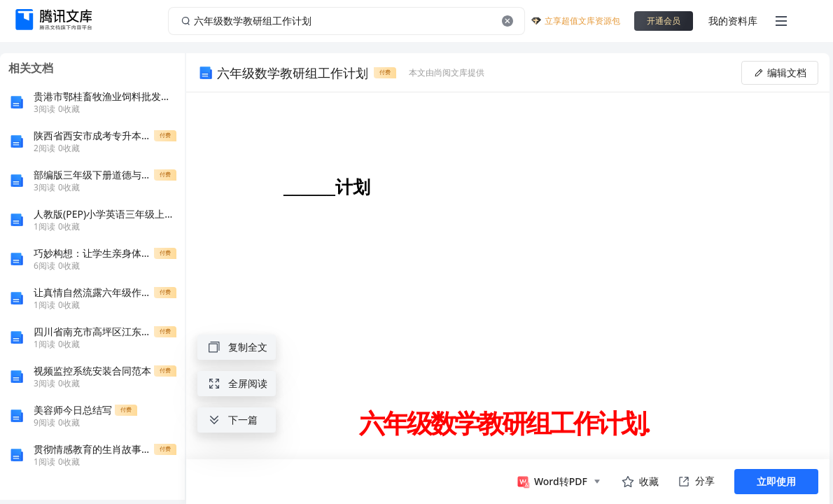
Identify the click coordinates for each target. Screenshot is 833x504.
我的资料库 (733, 21)
